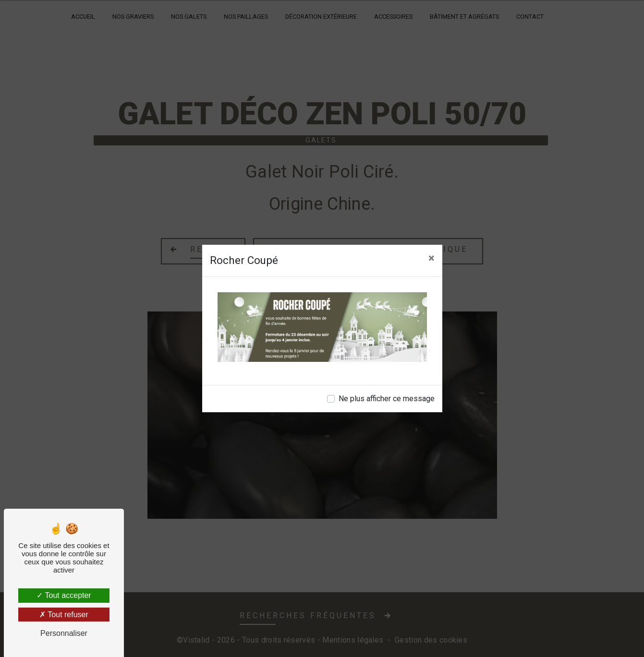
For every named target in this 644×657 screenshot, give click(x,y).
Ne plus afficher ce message (387, 399)
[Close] (431, 258)
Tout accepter (64, 595)
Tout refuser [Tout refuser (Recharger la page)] (64, 615)
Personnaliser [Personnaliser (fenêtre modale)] (64, 633)
